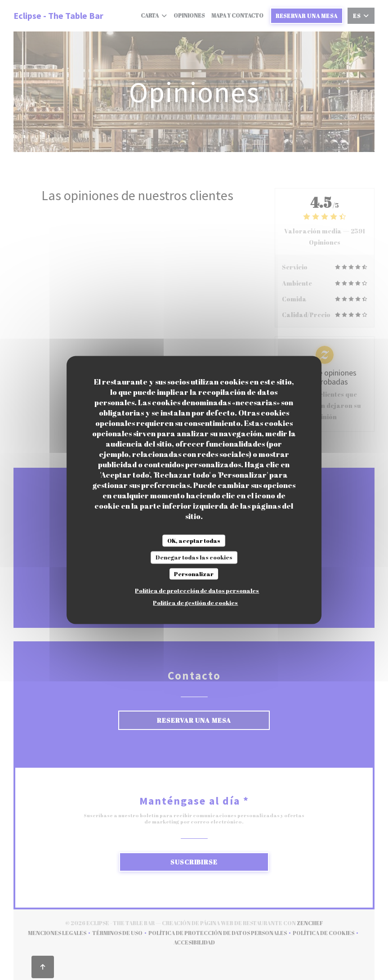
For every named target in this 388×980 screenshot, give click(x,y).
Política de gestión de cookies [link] (195, 603)
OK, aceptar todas (194, 540)
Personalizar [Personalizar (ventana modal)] (194, 573)
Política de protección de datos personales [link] (197, 591)
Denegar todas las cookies (194, 557)
